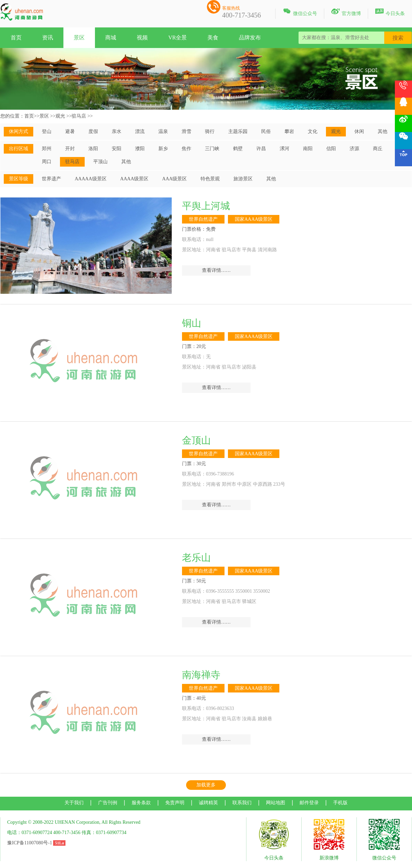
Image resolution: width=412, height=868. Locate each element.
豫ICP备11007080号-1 (30, 843)
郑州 (47, 149)
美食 (213, 38)
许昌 (261, 149)
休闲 (359, 131)
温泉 (163, 131)
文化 (313, 131)
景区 (79, 38)
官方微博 (346, 12)
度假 (93, 131)
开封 (70, 149)
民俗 (266, 131)
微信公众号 (300, 12)
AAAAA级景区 (91, 179)
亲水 (117, 131)
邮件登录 (309, 803)
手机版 (340, 803)
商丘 (378, 149)
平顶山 (100, 162)
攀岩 (289, 131)
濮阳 (140, 149)
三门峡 (212, 149)
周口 (47, 162)
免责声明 (175, 803)
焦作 (186, 149)
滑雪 (186, 131)
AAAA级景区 (134, 179)
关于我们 (74, 803)
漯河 (284, 149)
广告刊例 (108, 803)
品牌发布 (250, 38)
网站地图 (276, 803)
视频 (142, 38)
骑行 (210, 131)
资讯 (48, 38)
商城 (111, 38)
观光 (60, 116)
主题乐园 (238, 131)
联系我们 (242, 803)
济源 (354, 149)
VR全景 (178, 38)
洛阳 (93, 149)
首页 (16, 38)
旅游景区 (243, 179)
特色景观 (210, 179)
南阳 (308, 149)
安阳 (117, 149)
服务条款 (141, 803)
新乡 (163, 149)
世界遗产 (51, 179)
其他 (383, 131)
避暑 (70, 131)
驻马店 (79, 116)
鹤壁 (238, 149)
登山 (47, 131)
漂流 (140, 131)
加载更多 (206, 785)
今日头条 (390, 12)
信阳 (331, 149)
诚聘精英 (208, 803)
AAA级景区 (174, 179)
